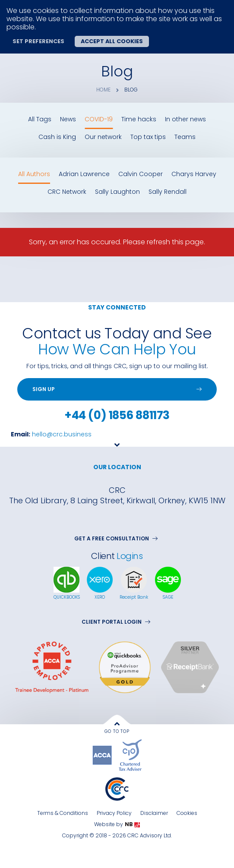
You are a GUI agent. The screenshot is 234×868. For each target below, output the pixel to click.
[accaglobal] (103, 755)
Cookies (187, 813)
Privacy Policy (114, 813)
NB (132, 824)
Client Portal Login (116, 622)
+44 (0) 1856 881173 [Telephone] (117, 415)
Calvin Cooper (141, 174)
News (68, 119)
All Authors (34, 174)
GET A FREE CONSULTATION (116, 539)
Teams (185, 137)
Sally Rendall (168, 192)
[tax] (130, 755)
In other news (185, 119)
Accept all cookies (112, 41)
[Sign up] (117, 389)
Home (103, 90)
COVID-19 (99, 119)
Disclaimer (154, 813)
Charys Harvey (194, 174)
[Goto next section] (117, 454)
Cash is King (57, 137)
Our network (103, 137)
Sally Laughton (117, 192)
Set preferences (38, 41)
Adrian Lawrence (84, 174)
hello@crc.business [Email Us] (62, 434)
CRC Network (67, 192)
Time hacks (139, 119)
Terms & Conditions (63, 813)
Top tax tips (148, 137)
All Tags (40, 119)
